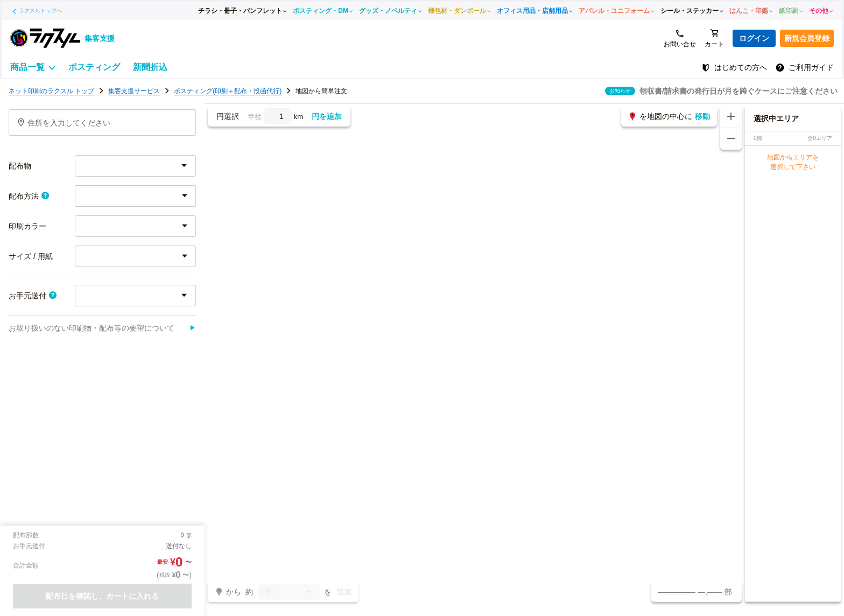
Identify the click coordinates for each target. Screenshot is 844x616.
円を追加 (327, 116)
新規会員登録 (807, 38)
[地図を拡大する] (731, 117)
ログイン (754, 38)
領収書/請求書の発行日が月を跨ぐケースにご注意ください (738, 91)
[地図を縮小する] (731, 139)
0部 (289, 593)
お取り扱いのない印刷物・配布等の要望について (102, 328)
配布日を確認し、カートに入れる (102, 596)
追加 (344, 592)
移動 (702, 116)
